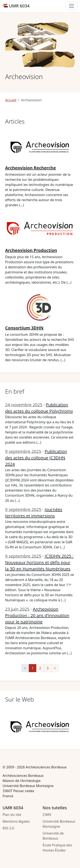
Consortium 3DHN (24, 328)
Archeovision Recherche (31, 168)
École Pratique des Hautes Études (57, 848)
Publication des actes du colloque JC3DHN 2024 (36, 458)
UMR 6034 (16, 6)
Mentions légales (16, 821)
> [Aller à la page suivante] (55, 668)
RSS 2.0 (8, 828)
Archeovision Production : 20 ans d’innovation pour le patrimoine (37, 615)
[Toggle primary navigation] (71, 6)
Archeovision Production (31, 250)
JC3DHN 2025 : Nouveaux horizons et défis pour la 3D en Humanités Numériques (39, 562)
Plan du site (12, 815)
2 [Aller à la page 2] (40, 668)
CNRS (47, 815)
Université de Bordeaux (53, 836)
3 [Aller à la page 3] (48, 668)
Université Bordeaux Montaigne (59, 824)
